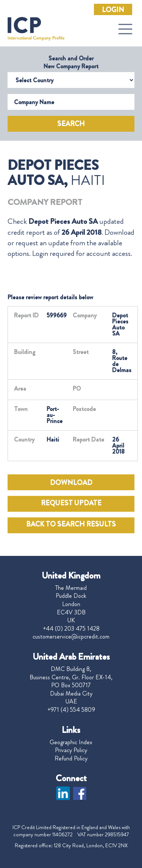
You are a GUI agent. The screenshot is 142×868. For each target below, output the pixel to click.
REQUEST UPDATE (71, 503)
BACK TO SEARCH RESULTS (71, 524)
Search (71, 124)
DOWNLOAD (71, 483)
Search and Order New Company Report (71, 62)
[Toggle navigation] (125, 29)
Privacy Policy (71, 750)
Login (113, 10)
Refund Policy (71, 759)
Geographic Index (71, 742)
